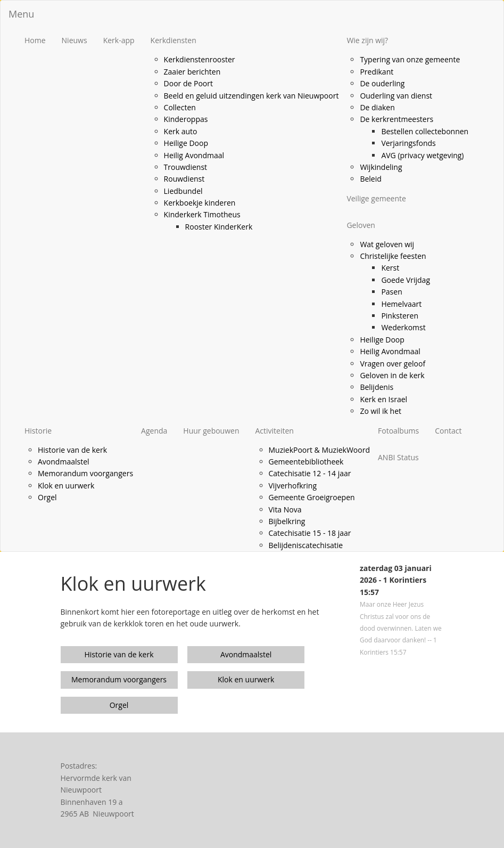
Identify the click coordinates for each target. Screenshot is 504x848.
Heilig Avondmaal (194, 155)
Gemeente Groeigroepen (312, 497)
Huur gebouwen (211, 431)
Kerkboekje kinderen (200, 203)
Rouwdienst (184, 179)
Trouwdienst (186, 167)
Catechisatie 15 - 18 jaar (310, 533)
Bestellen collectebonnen (425, 131)
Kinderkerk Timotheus (202, 214)
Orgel (47, 497)
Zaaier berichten (192, 72)
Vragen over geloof (393, 364)
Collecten (180, 107)
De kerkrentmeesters (396, 119)
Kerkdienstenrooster (200, 59)
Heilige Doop (186, 143)
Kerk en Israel (383, 399)
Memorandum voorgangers (85, 473)
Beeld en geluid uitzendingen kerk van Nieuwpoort (251, 96)
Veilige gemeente (376, 198)
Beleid (370, 179)
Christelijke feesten (393, 256)
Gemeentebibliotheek (306, 462)
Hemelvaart (401, 304)
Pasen (391, 292)
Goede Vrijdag (406, 280)
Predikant (377, 72)
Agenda (154, 431)
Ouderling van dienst (396, 96)
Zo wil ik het (381, 411)
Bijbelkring (287, 521)
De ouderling (382, 83)
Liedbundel (183, 191)
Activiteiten (275, 431)
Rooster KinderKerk (219, 227)
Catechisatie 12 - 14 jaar (310, 473)
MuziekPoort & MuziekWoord (320, 450)
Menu (21, 14)
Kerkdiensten (173, 40)
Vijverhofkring (293, 486)
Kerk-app (119, 40)
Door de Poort (188, 83)
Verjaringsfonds (408, 143)
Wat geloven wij (387, 244)
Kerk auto (181, 131)
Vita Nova (285, 509)
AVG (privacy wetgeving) (422, 155)
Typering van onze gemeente (410, 59)
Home (35, 40)
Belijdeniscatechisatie (306, 545)
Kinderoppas (186, 119)
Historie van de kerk (72, 450)
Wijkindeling (381, 167)
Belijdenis (377, 387)
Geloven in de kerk (392, 375)
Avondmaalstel (64, 462)
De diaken (377, 107)
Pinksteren (400, 316)
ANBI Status (398, 457)
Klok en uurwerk (66, 486)
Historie (38, 431)
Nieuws (75, 40)
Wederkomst (403, 327)
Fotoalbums (398, 431)
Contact (448, 431)
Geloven (361, 225)
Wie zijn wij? (367, 40)
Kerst (390, 268)
